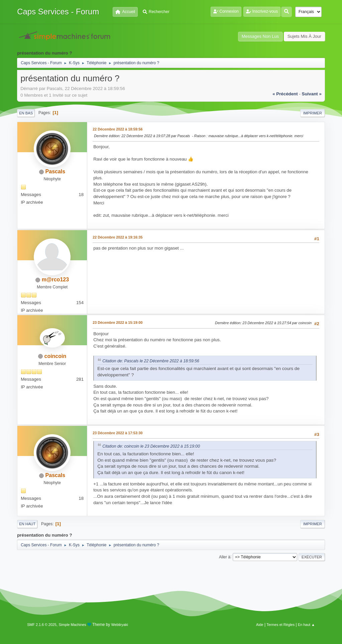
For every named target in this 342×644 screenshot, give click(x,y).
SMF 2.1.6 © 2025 (42, 625)
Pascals (55, 171)
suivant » (312, 94)
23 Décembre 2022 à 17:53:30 (118, 433)
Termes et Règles (280, 625)
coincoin (55, 356)
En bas (26, 113)
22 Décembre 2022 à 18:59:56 (118, 129)
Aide (260, 625)
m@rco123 (55, 280)
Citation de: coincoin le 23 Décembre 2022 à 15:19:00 (151, 446)
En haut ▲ (306, 625)
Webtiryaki (120, 625)
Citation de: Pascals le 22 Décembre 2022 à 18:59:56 (151, 361)
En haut (27, 524)
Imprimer (313, 113)
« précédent (285, 94)
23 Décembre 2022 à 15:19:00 (118, 323)
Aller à (225, 557)
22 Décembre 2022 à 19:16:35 (118, 237)
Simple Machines (72, 625)
